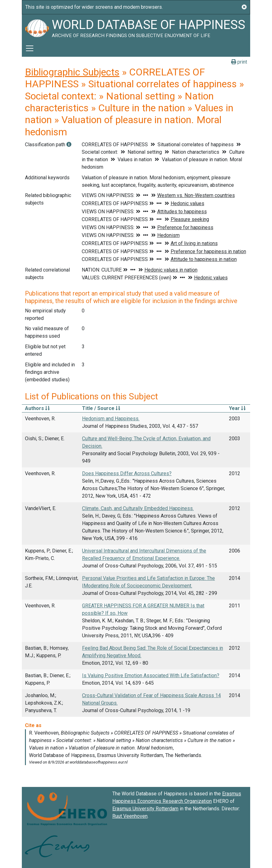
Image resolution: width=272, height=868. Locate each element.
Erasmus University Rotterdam (145, 809)
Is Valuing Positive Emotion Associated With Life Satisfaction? (151, 675)
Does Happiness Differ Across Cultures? (127, 473)
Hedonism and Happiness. (111, 419)
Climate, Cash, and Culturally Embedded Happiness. (138, 508)
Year (237, 408)
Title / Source (101, 408)
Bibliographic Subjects (72, 72)
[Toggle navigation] (30, 48)
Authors (37, 408)
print (239, 62)
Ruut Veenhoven (130, 816)
